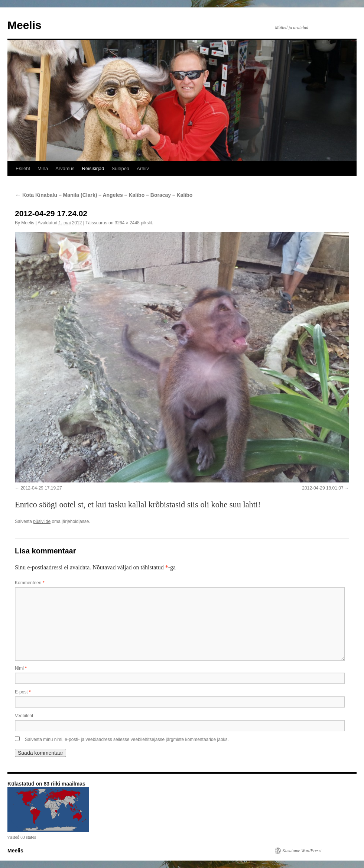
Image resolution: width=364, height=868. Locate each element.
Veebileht (24, 716)
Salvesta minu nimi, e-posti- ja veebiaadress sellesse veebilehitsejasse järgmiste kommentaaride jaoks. (127, 739)
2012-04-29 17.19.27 (41, 488)
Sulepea (120, 168)
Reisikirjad (93, 168)
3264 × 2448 (127, 223)
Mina (43, 168)
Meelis (25, 25)
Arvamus (65, 168)
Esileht (23, 168)
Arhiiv (143, 168)
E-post (23, 692)
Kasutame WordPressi (302, 851)
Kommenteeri (30, 583)
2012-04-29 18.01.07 (323, 488)
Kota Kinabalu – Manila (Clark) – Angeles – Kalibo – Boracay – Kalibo (104, 195)
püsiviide (42, 521)
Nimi (21, 668)
